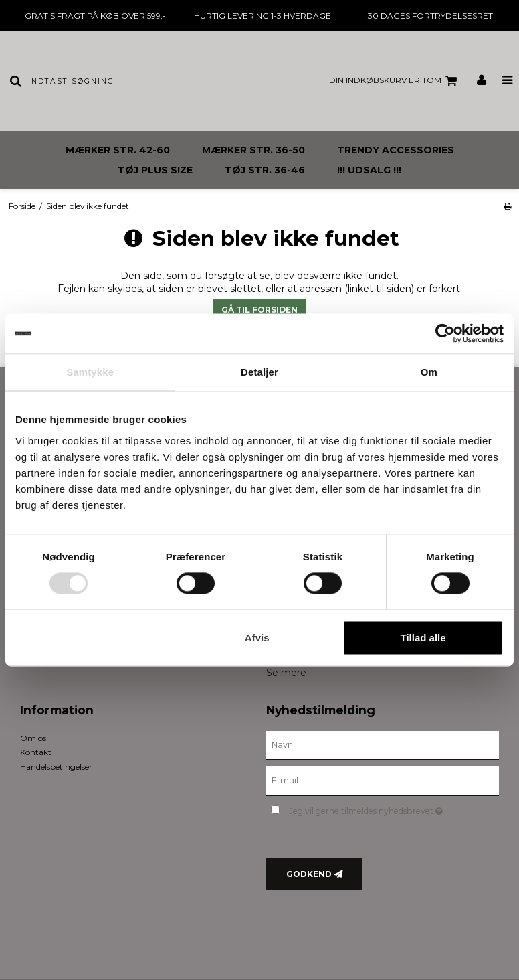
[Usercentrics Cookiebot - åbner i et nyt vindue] (445, 333)
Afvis (257, 638)
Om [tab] (429, 372)
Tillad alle (423, 638)
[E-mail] (383, 781)
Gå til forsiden (259, 310)
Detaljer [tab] (259, 372)
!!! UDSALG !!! (369, 170)
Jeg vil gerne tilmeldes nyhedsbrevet (394, 808)
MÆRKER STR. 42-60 (118, 150)
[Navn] (383, 744)
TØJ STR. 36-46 (265, 170)
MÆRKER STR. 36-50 (253, 150)
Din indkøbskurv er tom (395, 81)
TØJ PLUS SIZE (155, 170)
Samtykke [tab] (90, 372)
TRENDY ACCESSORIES (396, 150)
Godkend (309, 874)
